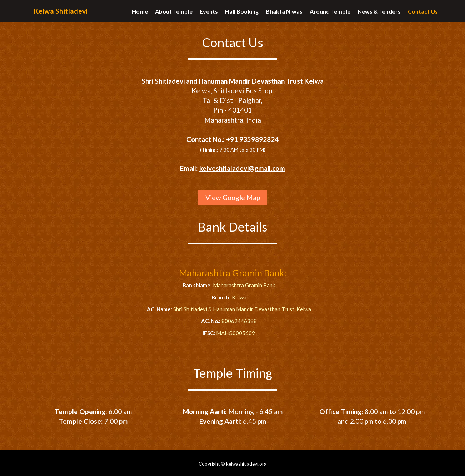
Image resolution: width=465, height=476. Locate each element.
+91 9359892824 (252, 139)
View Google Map (233, 197)
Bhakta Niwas (284, 14)
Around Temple (330, 14)
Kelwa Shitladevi (62, 15)
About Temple (174, 14)
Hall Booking (242, 14)
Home (140, 14)
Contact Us (423, 14)
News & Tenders (379, 14)
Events (209, 14)
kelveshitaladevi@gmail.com (242, 168)
